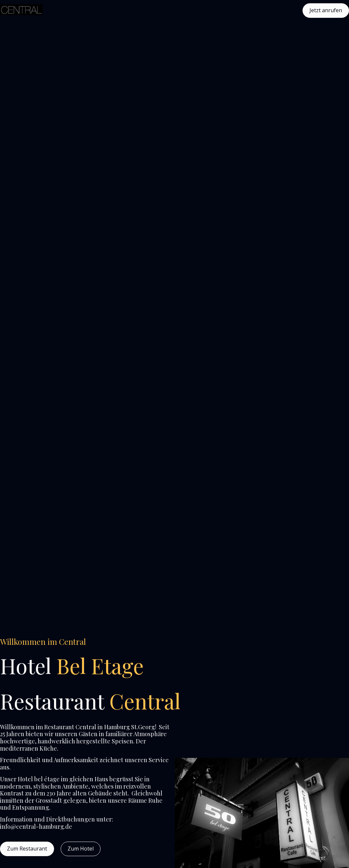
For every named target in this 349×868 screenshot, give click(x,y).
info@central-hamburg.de (36, 826)
